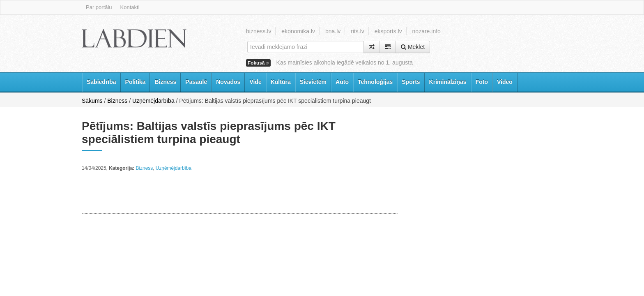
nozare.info (427, 31)
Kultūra (281, 82)
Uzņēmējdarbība (153, 101)
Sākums (92, 101)
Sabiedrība (101, 82)
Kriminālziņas (448, 82)
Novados (228, 82)
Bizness (165, 82)
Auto (342, 82)
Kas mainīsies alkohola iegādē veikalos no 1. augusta (345, 62)
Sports (411, 82)
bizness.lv (259, 31)
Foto (482, 82)
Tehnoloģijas (375, 82)
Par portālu (99, 7)
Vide (255, 82)
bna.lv (333, 31)
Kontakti (130, 7)
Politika (136, 82)
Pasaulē (196, 82)
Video (505, 82)
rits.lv (358, 31)
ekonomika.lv (298, 31)
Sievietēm (313, 82)
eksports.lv (388, 31)
